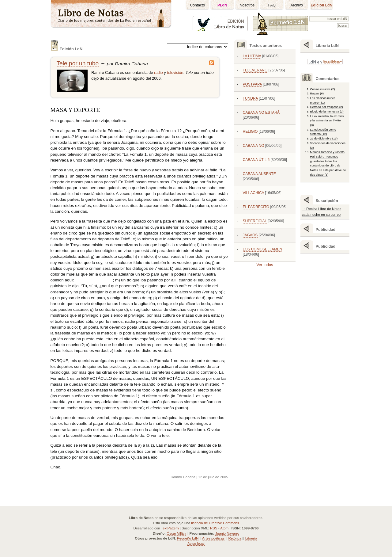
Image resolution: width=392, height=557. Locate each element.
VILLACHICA (253, 193)
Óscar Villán (176, 533)
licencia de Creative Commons (215, 523)
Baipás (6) (317, 93)
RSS (214, 528)
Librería (251, 538)
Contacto (198, 5)
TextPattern (170, 528)
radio (158, 72)
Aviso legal (196, 544)
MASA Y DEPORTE (75, 110)
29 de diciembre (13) (324, 138)
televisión (175, 72)
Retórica (235, 538)
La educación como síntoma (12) (323, 132)
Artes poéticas (213, 538)
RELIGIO (250, 132)
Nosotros (247, 5)
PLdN (222, 5)
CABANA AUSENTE (259, 174)
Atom (224, 528)
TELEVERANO (255, 70)
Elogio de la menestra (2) (327, 111)
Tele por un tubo (78, 63)
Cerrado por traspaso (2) (327, 107)
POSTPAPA (252, 84)
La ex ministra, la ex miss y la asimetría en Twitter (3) (327, 120)
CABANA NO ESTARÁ (261, 113)
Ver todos (265, 265)
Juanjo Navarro (227, 533)
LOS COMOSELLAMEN (263, 249)
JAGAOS (250, 235)
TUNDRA (250, 98)
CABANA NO (254, 146)
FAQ (272, 5)
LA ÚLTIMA (252, 56)
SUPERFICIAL (255, 221)
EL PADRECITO (256, 207)
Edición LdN (321, 5)
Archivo (297, 5)
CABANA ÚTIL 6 (256, 160)
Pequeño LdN (188, 538)
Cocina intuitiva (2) (323, 89)
